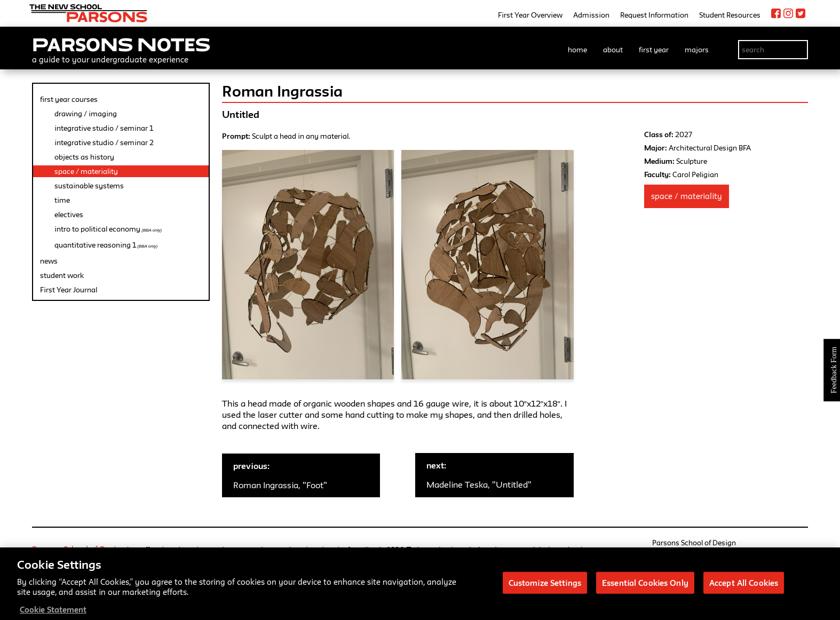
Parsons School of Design (79, 549)
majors (697, 50)
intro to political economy (108, 229)
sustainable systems (89, 186)
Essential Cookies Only (645, 603)
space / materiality (86, 171)
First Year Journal (69, 290)
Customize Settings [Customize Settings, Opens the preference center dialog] (545, 603)
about (613, 50)
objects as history (84, 157)
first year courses (69, 99)
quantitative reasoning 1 (106, 245)
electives (69, 214)
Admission (591, 15)
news (49, 261)
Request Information (654, 15)
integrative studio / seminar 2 (104, 142)
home (577, 50)
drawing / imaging (86, 114)
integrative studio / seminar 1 (104, 128)
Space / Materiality (687, 196)
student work (62, 275)
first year (654, 50)
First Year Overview (530, 15)
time (62, 200)
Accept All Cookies (744, 603)
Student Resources (730, 15)
